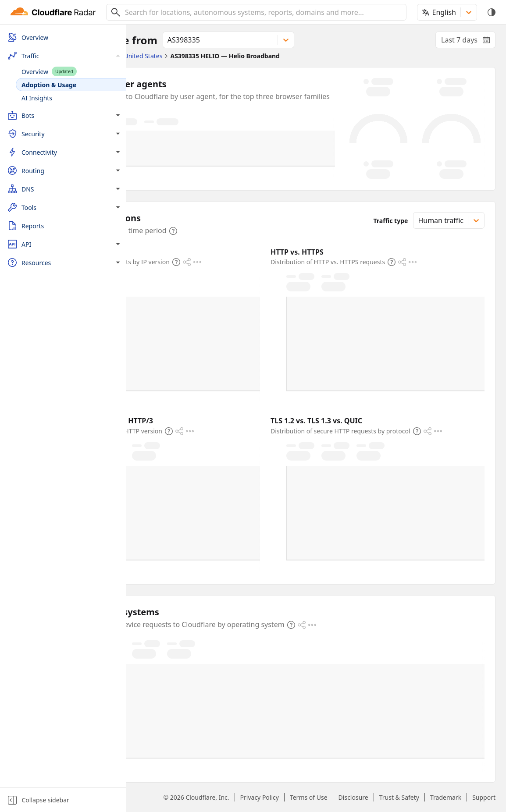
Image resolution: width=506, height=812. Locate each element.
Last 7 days (468, 42)
